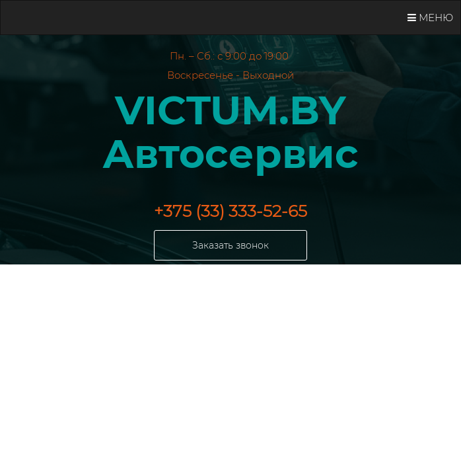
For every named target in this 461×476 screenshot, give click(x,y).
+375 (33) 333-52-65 (230, 211)
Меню (430, 18)
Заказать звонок (230, 245)
